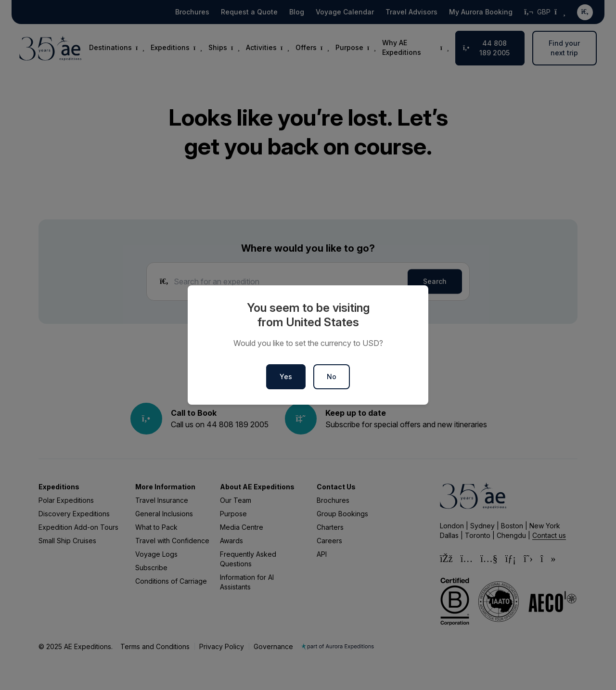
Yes (286, 377)
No (332, 377)
